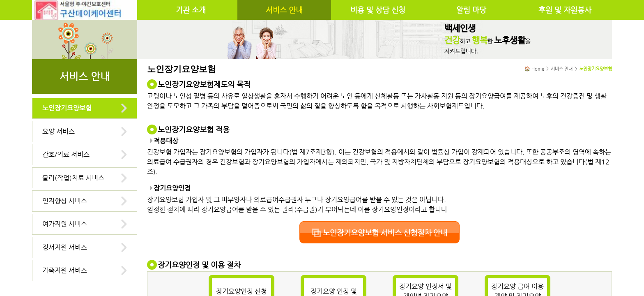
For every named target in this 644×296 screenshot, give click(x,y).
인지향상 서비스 (65, 201)
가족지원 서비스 (65, 270)
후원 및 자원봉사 (565, 10)
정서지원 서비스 (65, 247)
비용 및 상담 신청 (378, 10)
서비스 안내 (284, 10)
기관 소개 (191, 10)
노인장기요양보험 (67, 108)
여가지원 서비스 (65, 224)
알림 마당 (471, 10)
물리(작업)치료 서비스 (73, 178)
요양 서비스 (59, 131)
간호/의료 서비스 (66, 154)
